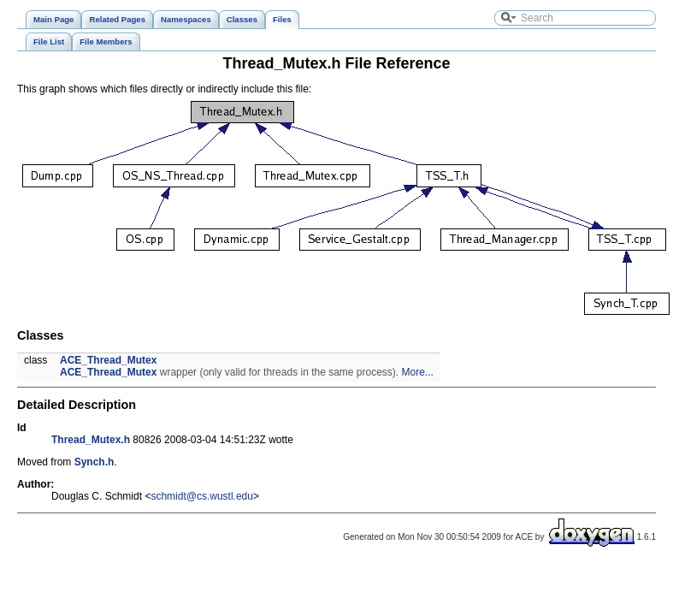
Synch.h (94, 462)
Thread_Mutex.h (91, 440)
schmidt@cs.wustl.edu (202, 496)
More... (418, 372)
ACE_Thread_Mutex (108, 360)
